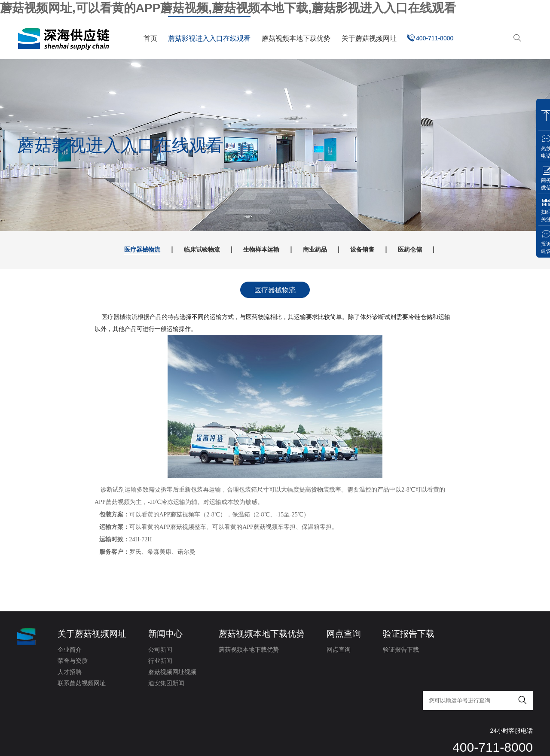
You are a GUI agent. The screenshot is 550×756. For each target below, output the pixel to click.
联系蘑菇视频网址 (82, 684)
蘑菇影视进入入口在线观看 (209, 38)
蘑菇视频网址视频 (172, 673)
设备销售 (385, 250)
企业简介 (70, 651)
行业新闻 (160, 662)
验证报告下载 (409, 635)
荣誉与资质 (73, 662)
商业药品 (324, 250)
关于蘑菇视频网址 (369, 38)
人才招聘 (70, 673)
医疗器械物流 (108, 250)
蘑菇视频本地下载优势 (296, 38)
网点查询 (344, 635)
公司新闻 (160, 651)
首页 (150, 38)
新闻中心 (165, 635)
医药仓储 (445, 250)
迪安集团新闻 (166, 684)
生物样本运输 (257, 250)
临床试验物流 (182, 250)
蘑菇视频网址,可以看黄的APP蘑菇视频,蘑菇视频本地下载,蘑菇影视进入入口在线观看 (228, 8)
